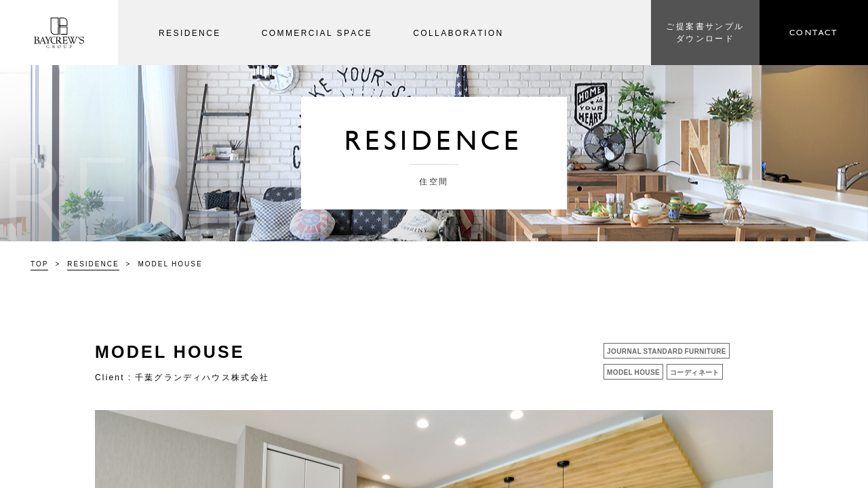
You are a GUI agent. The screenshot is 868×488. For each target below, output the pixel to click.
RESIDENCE (93, 263)
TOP (39, 263)
